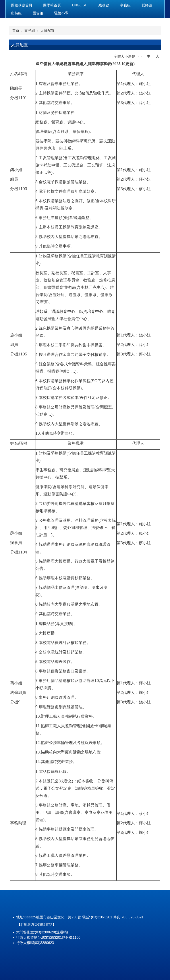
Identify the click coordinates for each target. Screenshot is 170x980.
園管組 (38, 13)
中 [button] (149, 56)
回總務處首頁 (22, 5)
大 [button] (157, 56)
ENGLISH (80, 5)
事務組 (125, 5)
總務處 (104, 5)
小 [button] (140, 56)
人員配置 (47, 31)
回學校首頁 (52, 5)
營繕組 (147, 5)
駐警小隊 (61, 13)
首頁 (16, 31)
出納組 (16, 13)
